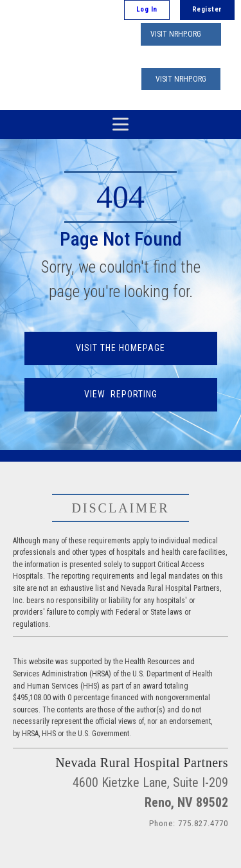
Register (207, 9)
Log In (147, 9)
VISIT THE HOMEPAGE (121, 348)
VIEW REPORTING (121, 394)
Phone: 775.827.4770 (189, 823)
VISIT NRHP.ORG (176, 34)
